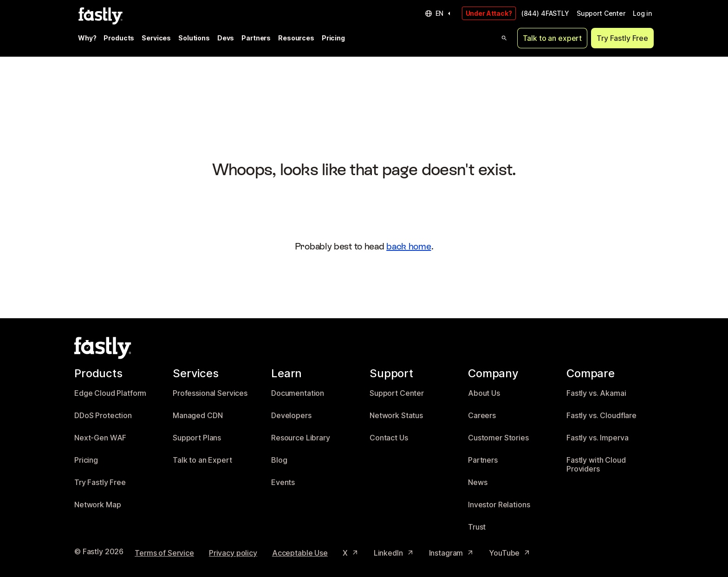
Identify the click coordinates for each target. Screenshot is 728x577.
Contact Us (389, 438)
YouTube (510, 553)
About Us (484, 393)
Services (156, 38)
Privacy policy (233, 553)
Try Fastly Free (622, 38)
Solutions (194, 38)
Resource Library (301, 438)
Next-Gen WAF (100, 438)
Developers (291, 416)
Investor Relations (499, 505)
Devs (226, 38)
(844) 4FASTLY (545, 13)
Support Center (601, 13)
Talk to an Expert (202, 460)
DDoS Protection (103, 416)
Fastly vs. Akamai (596, 393)
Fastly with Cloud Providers (596, 465)
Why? (87, 38)
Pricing (333, 38)
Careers (482, 416)
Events (283, 482)
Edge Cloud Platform (110, 393)
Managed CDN (198, 416)
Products (119, 38)
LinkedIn (394, 553)
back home (409, 246)
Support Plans (197, 438)
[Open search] (504, 38)
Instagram (452, 553)
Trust (477, 527)
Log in (642, 13)
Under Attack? (489, 13)
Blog (279, 460)
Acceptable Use (300, 553)
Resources (296, 38)
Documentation (298, 393)
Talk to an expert (552, 38)
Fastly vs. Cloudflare (601, 416)
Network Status (396, 416)
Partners (256, 38)
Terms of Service (164, 553)
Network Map (97, 505)
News (478, 482)
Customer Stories (498, 438)
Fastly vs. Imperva (597, 438)
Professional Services (210, 393)
